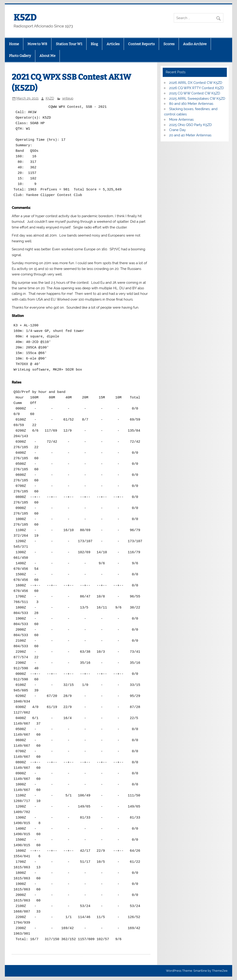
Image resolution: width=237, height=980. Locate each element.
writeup (68, 98)
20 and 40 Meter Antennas (190, 135)
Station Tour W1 (69, 44)
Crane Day (177, 130)
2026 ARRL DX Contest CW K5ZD (196, 83)
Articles (113, 44)
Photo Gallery (20, 56)
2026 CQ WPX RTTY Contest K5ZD (196, 88)
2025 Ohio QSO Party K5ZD (190, 125)
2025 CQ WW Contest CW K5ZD (195, 93)
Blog (94, 44)
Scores (169, 44)
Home (14, 44)
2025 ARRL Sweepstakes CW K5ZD (197, 99)
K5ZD (25, 18)
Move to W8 (37, 44)
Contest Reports (141, 44)
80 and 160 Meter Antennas (191, 104)
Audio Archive (195, 44)
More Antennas (181, 120)
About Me (47, 56)
